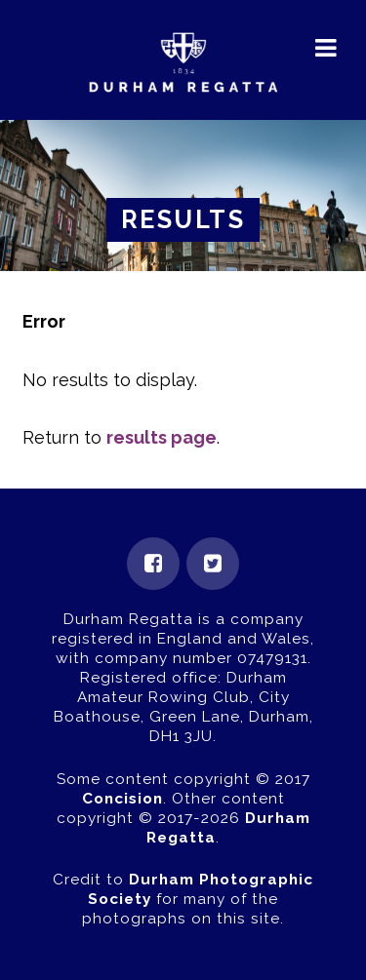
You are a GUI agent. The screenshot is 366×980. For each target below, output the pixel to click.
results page (162, 437)
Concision (122, 799)
